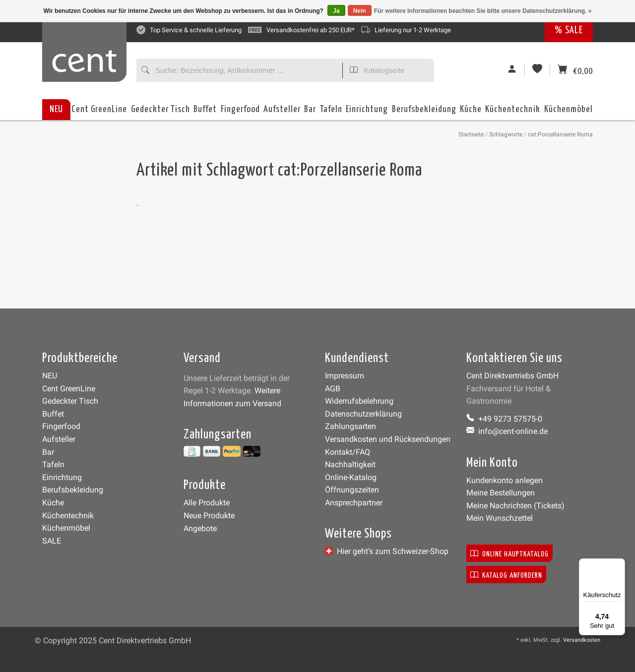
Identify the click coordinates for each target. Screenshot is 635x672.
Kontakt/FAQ (348, 452)
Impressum (345, 376)
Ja (336, 11)
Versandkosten (582, 640)
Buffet (205, 112)
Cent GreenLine (99, 109)
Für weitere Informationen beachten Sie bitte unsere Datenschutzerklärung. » (483, 11)
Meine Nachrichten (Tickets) (515, 506)
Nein (360, 11)
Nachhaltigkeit (350, 464)
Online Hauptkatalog (509, 553)
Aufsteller (282, 112)
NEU (56, 109)
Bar (310, 112)
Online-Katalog (351, 477)
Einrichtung (367, 112)
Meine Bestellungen (501, 493)
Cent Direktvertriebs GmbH (512, 376)
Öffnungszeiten (352, 490)
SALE (52, 541)
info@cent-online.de (507, 431)
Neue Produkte (209, 516)
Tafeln (331, 112)
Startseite (471, 134)
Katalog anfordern (506, 575)
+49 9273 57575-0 (504, 419)
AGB (333, 389)
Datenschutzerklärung (363, 414)
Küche (471, 112)
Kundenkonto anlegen (505, 480)
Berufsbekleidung (424, 112)
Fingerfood (240, 112)
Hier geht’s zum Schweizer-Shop (387, 551)
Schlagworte (506, 134)
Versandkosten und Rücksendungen (388, 439)
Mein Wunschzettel (500, 518)
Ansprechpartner (354, 503)
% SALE (569, 31)
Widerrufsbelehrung (359, 401)
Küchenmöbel (569, 112)
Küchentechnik (513, 112)
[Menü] (619, 564)
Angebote (200, 528)
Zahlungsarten (350, 426)
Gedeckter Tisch (160, 112)
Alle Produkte (207, 503)
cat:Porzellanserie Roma (560, 134)
